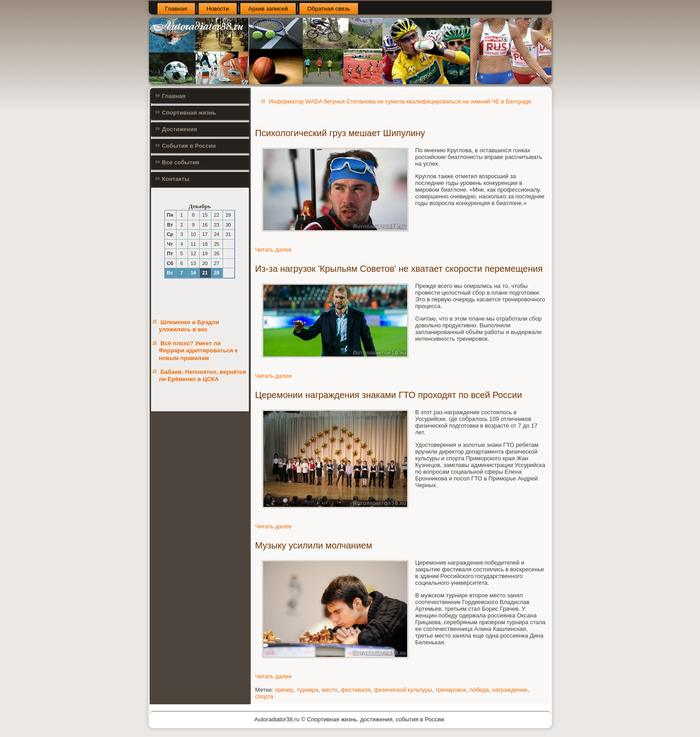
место (330, 690)
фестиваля (356, 690)
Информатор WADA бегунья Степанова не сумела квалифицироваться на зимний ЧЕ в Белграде (400, 101)
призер (284, 690)
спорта (264, 696)
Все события (181, 162)
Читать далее (274, 250)
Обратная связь (329, 9)
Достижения (180, 129)
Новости (218, 9)
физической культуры (403, 690)
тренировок (451, 690)
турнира (307, 690)
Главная (176, 9)
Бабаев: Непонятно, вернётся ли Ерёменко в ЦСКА (203, 375)
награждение (510, 690)
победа (479, 690)
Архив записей (268, 9)
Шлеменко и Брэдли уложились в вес (189, 326)
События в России (189, 146)
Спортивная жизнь (189, 113)
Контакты (176, 179)
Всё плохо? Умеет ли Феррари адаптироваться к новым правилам (198, 351)
